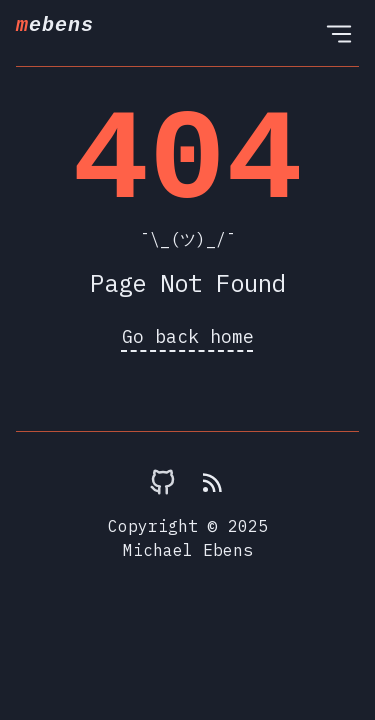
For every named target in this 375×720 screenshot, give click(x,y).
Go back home (188, 336)
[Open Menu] (339, 33)
